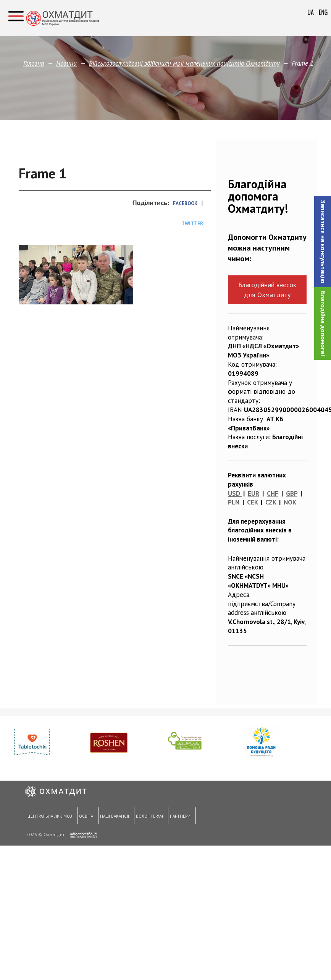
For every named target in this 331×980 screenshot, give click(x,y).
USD (234, 493)
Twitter (192, 224)
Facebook (185, 203)
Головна (34, 63)
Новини (66, 63)
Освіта (86, 817)
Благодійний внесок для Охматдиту (267, 289)
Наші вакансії (114, 817)
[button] (323, 242)
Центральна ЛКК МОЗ (49, 817)
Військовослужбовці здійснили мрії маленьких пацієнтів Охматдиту (184, 63)
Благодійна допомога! (323, 323)
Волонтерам (149, 817)
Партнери (179, 817)
